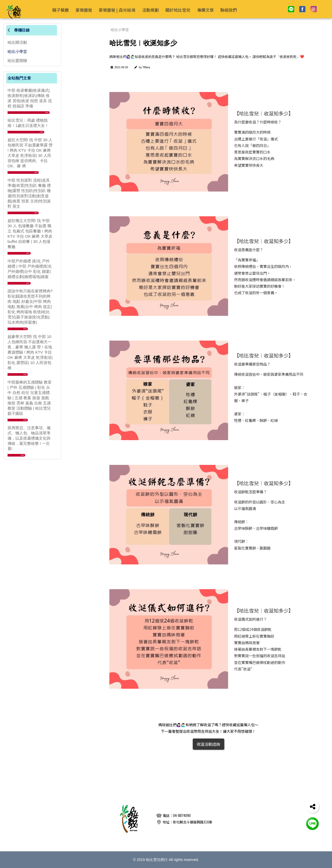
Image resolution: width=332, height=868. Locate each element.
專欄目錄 (19, 30)
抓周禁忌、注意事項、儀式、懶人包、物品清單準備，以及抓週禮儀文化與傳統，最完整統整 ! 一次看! (29, 438)
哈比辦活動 (17, 42)
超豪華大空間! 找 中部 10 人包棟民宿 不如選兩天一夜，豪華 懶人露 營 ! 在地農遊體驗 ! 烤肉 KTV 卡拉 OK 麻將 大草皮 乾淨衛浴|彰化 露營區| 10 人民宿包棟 (30, 352)
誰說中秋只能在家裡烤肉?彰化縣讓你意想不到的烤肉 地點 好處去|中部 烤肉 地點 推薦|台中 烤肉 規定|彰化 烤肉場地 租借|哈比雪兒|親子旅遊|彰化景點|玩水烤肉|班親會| (30, 307)
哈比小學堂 (17, 51)
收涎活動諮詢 (208, 744)
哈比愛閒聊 (17, 61)
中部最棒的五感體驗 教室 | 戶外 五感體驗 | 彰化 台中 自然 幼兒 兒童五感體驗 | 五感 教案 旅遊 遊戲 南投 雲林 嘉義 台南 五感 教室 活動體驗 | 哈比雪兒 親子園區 (30, 398)
